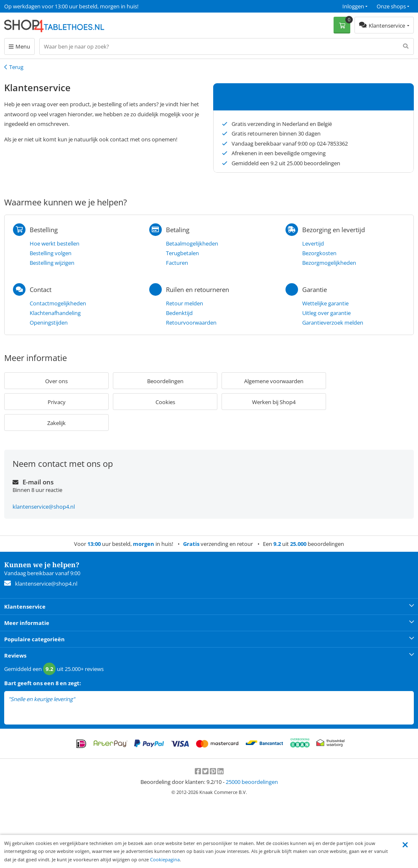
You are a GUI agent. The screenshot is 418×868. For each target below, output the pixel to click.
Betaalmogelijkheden (192, 243)
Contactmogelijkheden (58, 303)
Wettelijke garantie (325, 303)
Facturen (177, 263)
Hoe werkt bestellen (55, 243)
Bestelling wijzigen (52, 263)
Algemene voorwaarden (274, 381)
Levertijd (313, 243)
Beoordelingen (165, 381)
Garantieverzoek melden (333, 323)
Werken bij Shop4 (274, 402)
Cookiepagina (165, 859)
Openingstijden (49, 323)
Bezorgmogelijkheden (329, 263)
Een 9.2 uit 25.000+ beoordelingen (46, 6)
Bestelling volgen (51, 253)
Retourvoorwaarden (191, 323)
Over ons (56, 381)
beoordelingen (252, 782)
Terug (16, 67)
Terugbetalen (182, 253)
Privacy (57, 402)
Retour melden (185, 303)
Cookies (165, 402)
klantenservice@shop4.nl (44, 507)
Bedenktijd (179, 313)
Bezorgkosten (319, 253)
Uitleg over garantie (326, 313)
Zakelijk (56, 423)
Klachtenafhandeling (55, 313)
